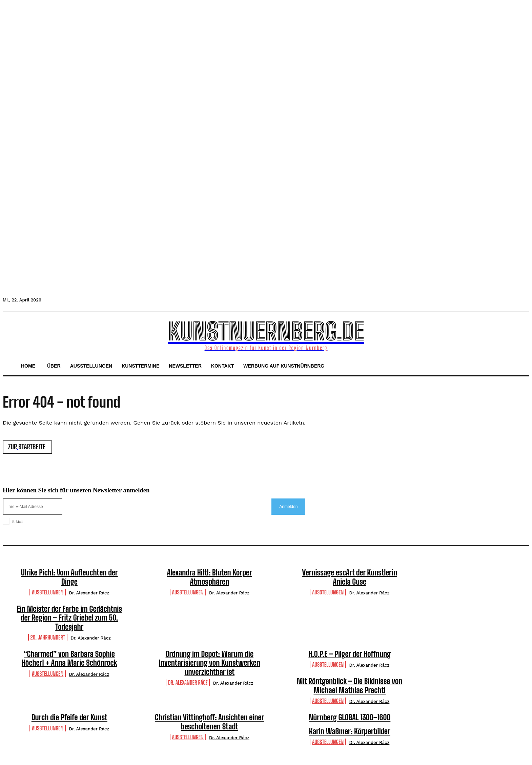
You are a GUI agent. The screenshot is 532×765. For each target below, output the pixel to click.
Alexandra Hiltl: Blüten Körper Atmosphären (210, 577)
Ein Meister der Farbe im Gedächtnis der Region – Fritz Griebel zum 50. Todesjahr (69, 618)
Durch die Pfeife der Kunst (69, 717)
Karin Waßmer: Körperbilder (350, 731)
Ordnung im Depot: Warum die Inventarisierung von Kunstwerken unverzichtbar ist (210, 663)
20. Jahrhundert (48, 637)
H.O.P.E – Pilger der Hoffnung (350, 654)
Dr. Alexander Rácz (89, 593)
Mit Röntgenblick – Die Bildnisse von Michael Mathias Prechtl (350, 686)
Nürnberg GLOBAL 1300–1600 (350, 717)
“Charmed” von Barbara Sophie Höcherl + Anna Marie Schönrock (69, 658)
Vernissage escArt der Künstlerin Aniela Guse (350, 577)
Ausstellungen (48, 592)
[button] (11, 334)
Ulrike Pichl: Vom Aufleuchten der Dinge (69, 577)
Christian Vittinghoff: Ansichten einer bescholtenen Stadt (209, 722)
